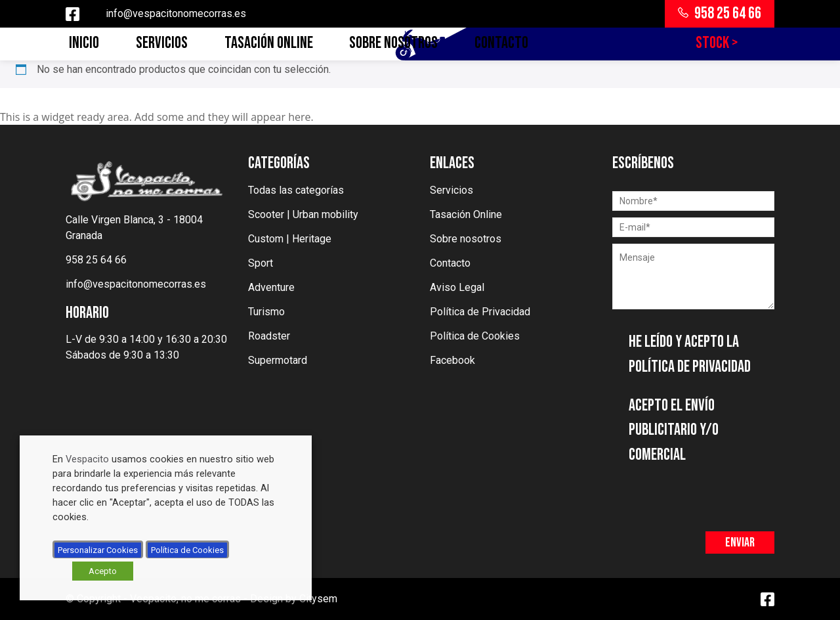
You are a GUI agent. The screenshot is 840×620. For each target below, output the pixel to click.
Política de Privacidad (480, 312)
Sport (261, 263)
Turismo (266, 312)
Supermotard (278, 360)
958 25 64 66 (720, 13)
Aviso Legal (457, 287)
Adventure (271, 287)
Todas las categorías (296, 190)
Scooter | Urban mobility (303, 214)
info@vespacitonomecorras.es (176, 13)
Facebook (452, 360)
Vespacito (87, 459)
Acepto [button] (103, 571)
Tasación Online (269, 43)
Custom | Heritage (290, 239)
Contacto (501, 43)
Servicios (162, 43)
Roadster (269, 336)
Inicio (84, 43)
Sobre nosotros (393, 43)
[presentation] (712, 493)
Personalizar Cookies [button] (98, 550)
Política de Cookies (475, 336)
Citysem (318, 599)
